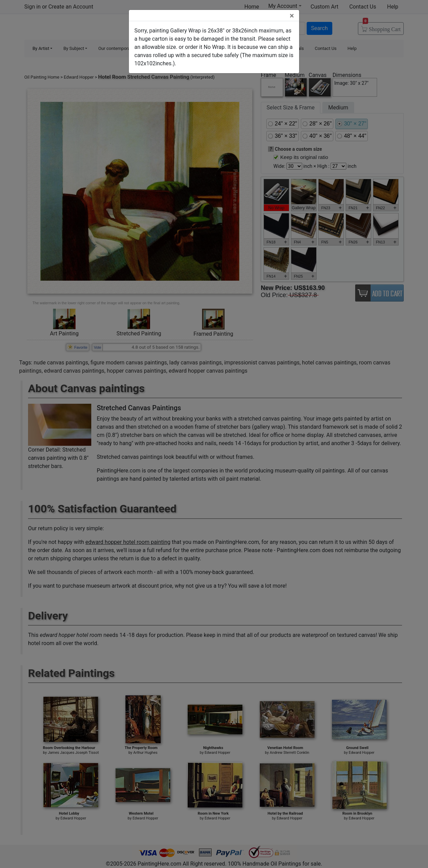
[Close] (292, 16)
